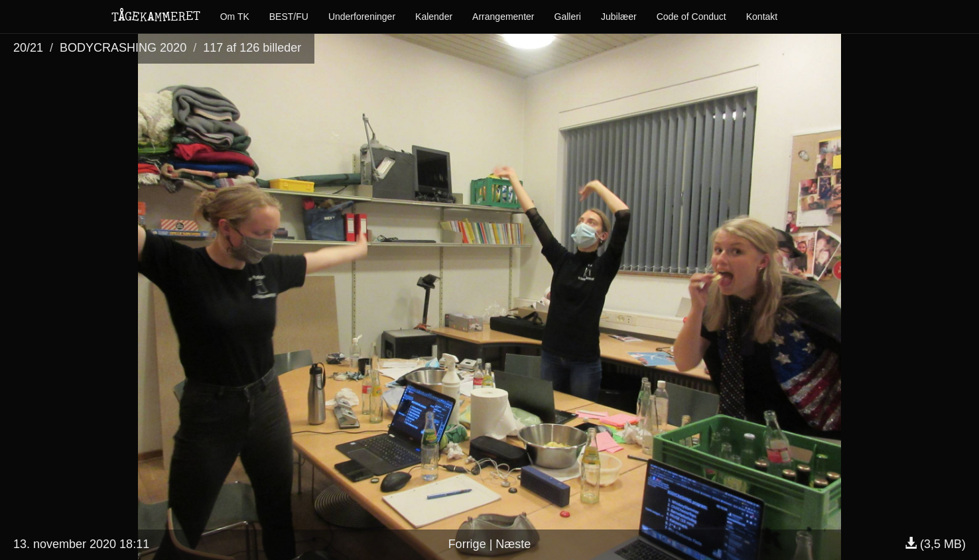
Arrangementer (503, 17)
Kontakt (762, 17)
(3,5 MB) (935, 544)
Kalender (434, 17)
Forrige (467, 544)
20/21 (28, 48)
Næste (513, 544)
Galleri (568, 17)
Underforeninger (362, 17)
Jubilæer (619, 17)
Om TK (235, 17)
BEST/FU (289, 17)
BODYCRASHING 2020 (123, 48)
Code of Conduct (691, 17)
